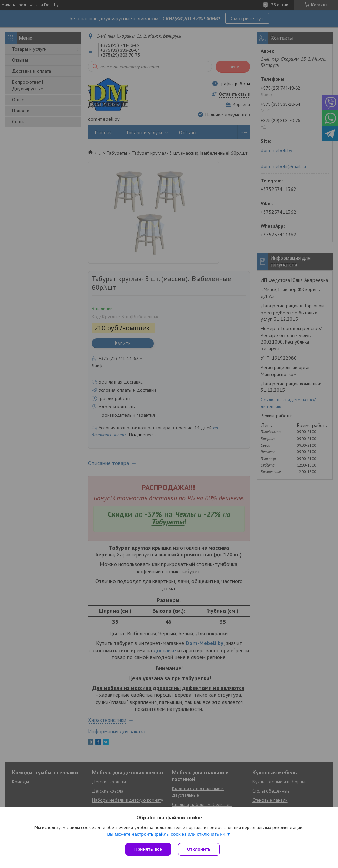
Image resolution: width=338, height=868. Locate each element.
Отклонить (199, 849)
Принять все (148, 849)
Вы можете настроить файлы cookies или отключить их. (167, 834)
